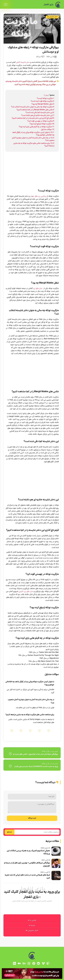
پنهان (47, 95)
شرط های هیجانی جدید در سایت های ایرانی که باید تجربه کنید (27, 877)
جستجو (9, 832)
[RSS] (14, 963)
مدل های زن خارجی (26, 591)
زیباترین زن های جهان (38, 196)
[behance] (24, 963)
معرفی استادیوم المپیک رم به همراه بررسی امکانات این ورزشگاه (28, 852)
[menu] (6, 5)
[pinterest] (34, 963)
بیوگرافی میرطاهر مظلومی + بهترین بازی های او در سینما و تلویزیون (27, 864)
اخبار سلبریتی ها (52, 17)
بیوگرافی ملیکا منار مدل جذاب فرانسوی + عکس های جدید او (36, 754)
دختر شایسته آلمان (23, 62)
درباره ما (32, 925)
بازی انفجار (48, 5)
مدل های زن (38, 288)
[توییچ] (48, 963)
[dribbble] (29, 963)
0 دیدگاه (40, 57)
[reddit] (38, 963)
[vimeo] (43, 963)
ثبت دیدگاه (32, 818)
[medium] (19, 963)
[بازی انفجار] (58, 5)
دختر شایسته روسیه (14, 81)
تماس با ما (32, 920)
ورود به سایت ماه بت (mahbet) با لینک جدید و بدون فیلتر (36, 766)
